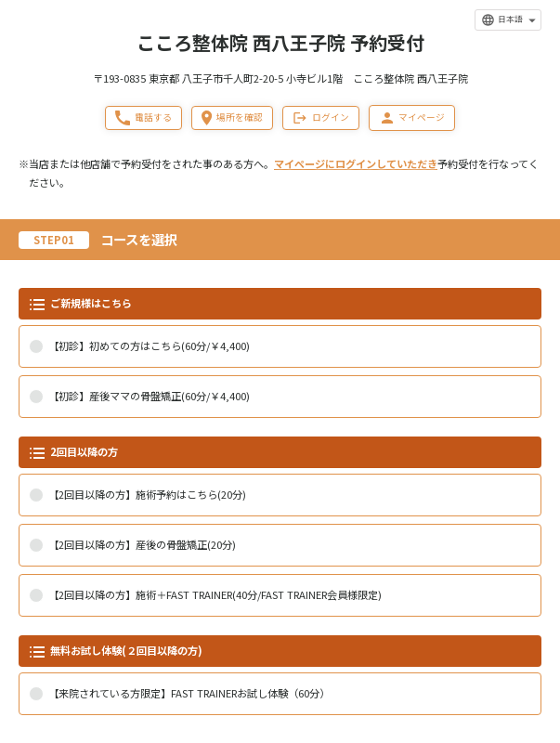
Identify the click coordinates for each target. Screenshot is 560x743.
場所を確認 (232, 118)
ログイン (321, 118)
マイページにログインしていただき (356, 163)
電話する (143, 118)
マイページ (412, 118)
